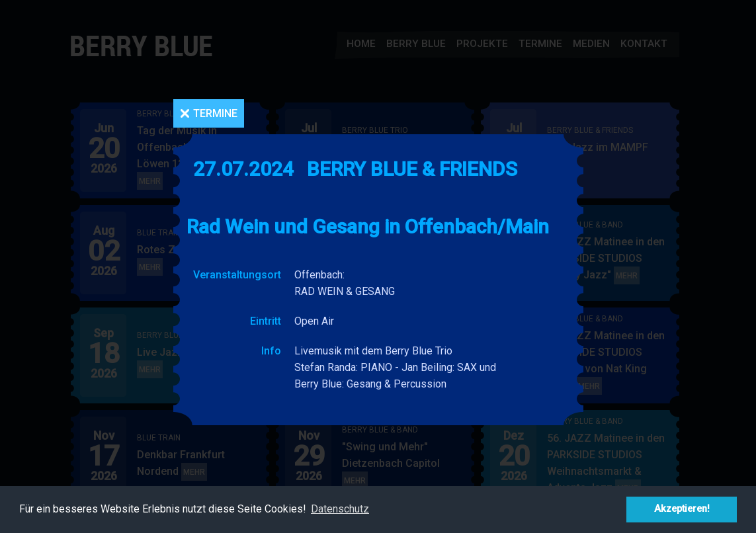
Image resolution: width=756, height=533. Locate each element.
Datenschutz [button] (340, 509)
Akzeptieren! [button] (682, 509)
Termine (215, 113)
